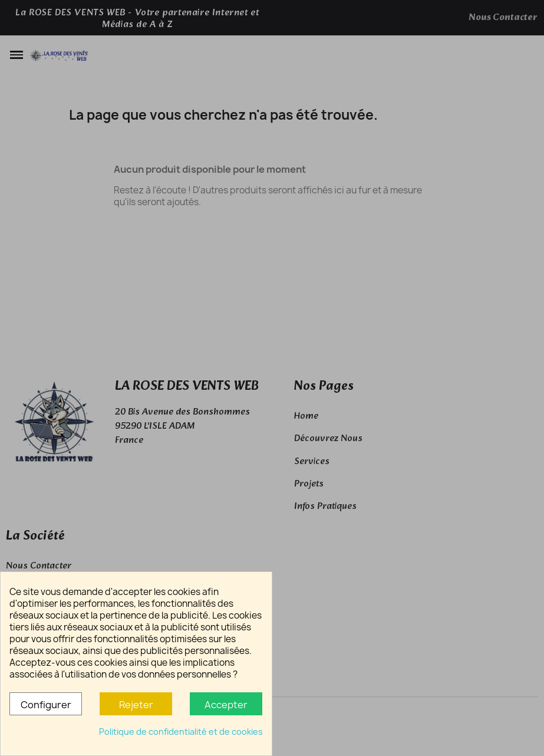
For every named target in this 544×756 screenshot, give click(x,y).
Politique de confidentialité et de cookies (181, 732)
